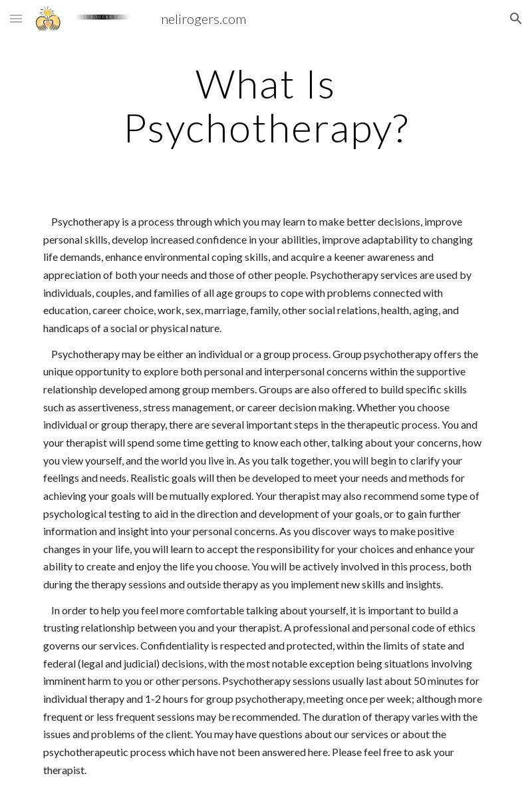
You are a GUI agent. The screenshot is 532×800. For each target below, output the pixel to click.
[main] (266, 105)
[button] (16, 18)
